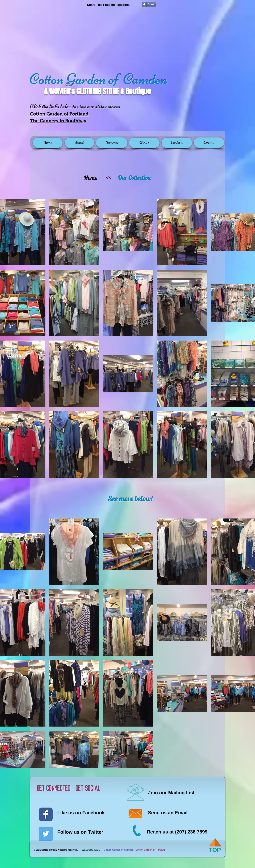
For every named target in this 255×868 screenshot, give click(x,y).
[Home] (48, 143)
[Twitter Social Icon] (46, 834)
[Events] (209, 143)
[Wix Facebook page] (46, 814)
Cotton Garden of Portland (151, 850)
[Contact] (177, 143)
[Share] (149, 4)
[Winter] (144, 143)
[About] (79, 143)
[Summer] (112, 143)
